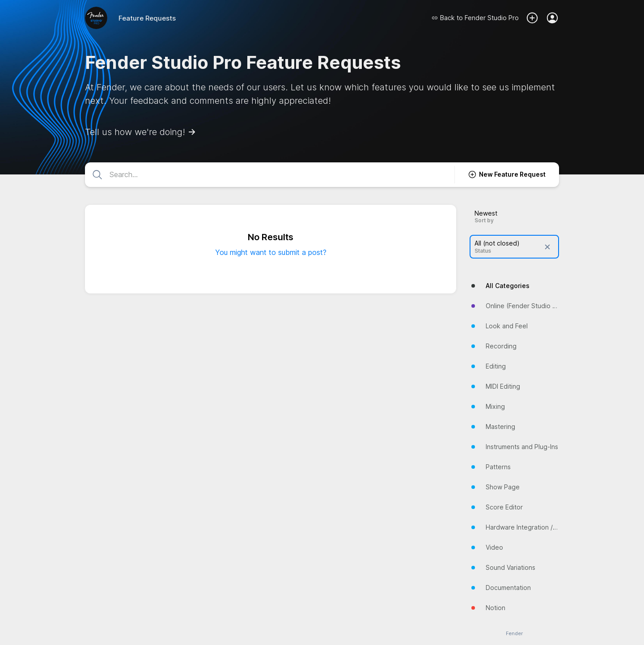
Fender (514, 634)
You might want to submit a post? (271, 252)
